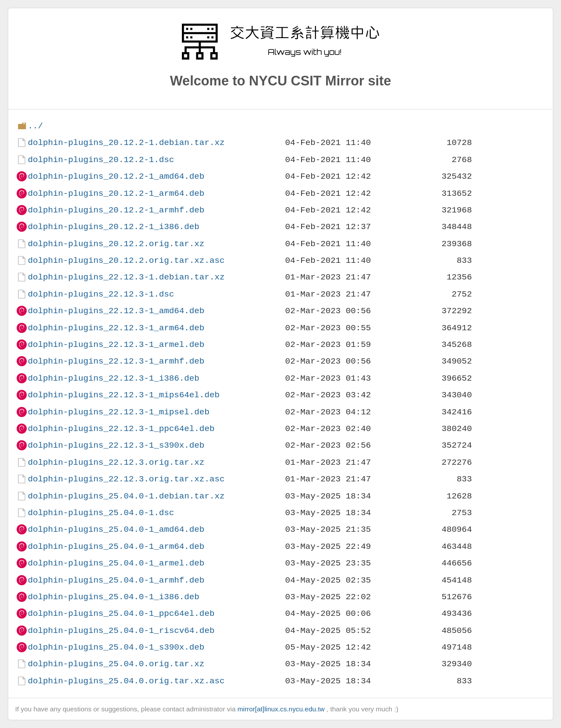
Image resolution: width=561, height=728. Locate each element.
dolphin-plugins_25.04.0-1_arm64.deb (116, 546)
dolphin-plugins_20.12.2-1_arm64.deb (116, 193)
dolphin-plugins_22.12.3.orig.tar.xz (116, 462)
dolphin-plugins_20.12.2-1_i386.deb (113, 227)
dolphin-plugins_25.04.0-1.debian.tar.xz (126, 496)
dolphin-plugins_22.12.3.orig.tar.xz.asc (126, 479)
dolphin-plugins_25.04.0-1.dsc (101, 513)
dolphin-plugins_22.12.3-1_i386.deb (113, 378)
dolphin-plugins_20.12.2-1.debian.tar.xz (126, 143)
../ (35, 126)
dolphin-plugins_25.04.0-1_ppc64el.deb (121, 613)
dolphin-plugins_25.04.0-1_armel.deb (116, 563)
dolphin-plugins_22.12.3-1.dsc (101, 294)
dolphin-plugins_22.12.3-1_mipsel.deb (118, 412)
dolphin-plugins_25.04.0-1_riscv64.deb (121, 631)
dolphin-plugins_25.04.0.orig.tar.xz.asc (126, 681)
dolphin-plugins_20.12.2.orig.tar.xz (116, 244)
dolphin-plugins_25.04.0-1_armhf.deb (116, 580)
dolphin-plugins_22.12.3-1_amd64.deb (116, 311)
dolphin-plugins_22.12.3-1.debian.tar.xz (126, 277)
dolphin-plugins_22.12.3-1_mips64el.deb (123, 395)
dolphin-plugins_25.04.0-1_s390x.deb (116, 647)
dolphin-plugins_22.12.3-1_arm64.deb (116, 328)
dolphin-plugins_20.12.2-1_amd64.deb (116, 176)
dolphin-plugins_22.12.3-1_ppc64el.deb (121, 429)
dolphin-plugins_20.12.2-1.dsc (101, 160)
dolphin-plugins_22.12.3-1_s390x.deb (116, 445)
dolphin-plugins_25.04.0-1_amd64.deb (116, 529)
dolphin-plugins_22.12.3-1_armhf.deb (116, 361)
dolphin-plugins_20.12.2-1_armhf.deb (116, 210)
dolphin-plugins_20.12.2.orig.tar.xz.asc (126, 260)
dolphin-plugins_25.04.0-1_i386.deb (113, 597)
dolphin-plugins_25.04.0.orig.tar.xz (116, 664)
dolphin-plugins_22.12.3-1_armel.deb (116, 345)
